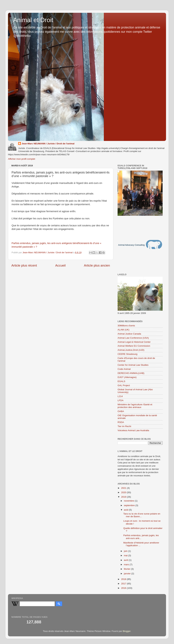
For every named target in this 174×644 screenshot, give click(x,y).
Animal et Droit (33, 20)
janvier (128, 574)
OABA (121, 411)
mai (126, 555)
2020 (124, 492)
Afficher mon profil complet (22, 159)
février (127, 569)
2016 (124, 588)
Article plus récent (24, 265)
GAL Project (124, 385)
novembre (129, 501)
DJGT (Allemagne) (127, 377)
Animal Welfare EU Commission (134, 346)
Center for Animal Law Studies (133, 365)
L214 (120, 396)
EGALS (121, 381)
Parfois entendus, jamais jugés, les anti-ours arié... (141, 537)
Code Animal (124, 369)
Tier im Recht (124, 426)
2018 (124, 579)
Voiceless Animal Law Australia (133, 430)
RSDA (121, 422)
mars (127, 565)
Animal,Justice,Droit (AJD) (131, 350)
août (126, 510)
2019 (124, 497)
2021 (124, 488)
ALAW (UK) (123, 330)
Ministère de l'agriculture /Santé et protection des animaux (135, 406)
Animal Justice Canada (129, 334)
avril (126, 560)
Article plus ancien (97, 265)
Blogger (127, 631)
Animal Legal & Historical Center (134, 342)
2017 (124, 584)
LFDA (121, 400)
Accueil (60, 265)
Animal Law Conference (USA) (133, 338)
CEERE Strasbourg (127, 354)
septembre (130, 505)
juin (126, 551)
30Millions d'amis (126, 326)
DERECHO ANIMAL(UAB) (131, 373)
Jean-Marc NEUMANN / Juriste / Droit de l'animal (48, 144)
